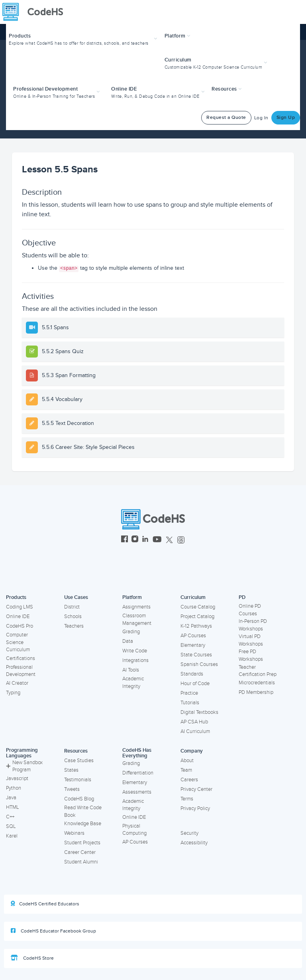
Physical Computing (134, 830)
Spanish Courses (199, 664)
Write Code (135, 651)
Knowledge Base (83, 824)
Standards (192, 674)
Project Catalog (197, 616)
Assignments (136, 607)
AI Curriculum (195, 731)
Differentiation (138, 773)
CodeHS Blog (79, 799)
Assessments (137, 792)
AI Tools (131, 670)
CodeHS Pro (20, 626)
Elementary (193, 645)
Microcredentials (257, 683)
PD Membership (256, 692)
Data (128, 641)
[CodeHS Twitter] (169, 540)
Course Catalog (198, 607)
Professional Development (21, 671)
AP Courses (193, 636)
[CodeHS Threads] (181, 540)
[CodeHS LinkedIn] (145, 540)
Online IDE (18, 616)
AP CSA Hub (194, 722)
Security (189, 833)
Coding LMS (20, 607)
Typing (13, 693)
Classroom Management (137, 619)
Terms (187, 799)
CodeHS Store (32, 958)
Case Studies (79, 761)
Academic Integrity (133, 683)
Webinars (74, 833)
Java (11, 798)
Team (186, 770)
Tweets (72, 789)
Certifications (21, 658)
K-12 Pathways (196, 626)
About (187, 761)
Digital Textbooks (199, 712)
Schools (73, 616)
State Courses (196, 655)
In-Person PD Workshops (253, 625)
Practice (189, 693)
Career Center (80, 852)
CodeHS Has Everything (137, 753)
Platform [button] (178, 36)
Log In (261, 118)
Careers (189, 780)
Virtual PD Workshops (251, 640)
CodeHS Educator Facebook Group (53, 931)
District (72, 607)
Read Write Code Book (83, 811)
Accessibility (194, 843)
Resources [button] (227, 89)
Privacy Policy (195, 808)
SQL (11, 826)
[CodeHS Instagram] (135, 540)
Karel (12, 836)
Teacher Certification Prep (258, 671)
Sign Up (286, 118)
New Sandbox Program (24, 766)
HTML (13, 807)
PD (242, 597)
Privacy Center (196, 789)
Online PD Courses (250, 610)
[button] (84, 39)
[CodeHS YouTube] (157, 540)
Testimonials (78, 780)
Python (14, 788)
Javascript (17, 778)
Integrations (135, 660)
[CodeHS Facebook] (125, 540)
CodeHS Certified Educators (45, 904)
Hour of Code (195, 684)
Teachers (74, 626)
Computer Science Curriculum (18, 642)
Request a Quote (226, 118)
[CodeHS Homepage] (36, 12)
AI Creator (17, 683)
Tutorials (190, 703)
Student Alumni (81, 862)
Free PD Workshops (251, 655)
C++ (10, 817)
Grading (131, 632)
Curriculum (193, 597)
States (71, 770)
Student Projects (82, 843)
